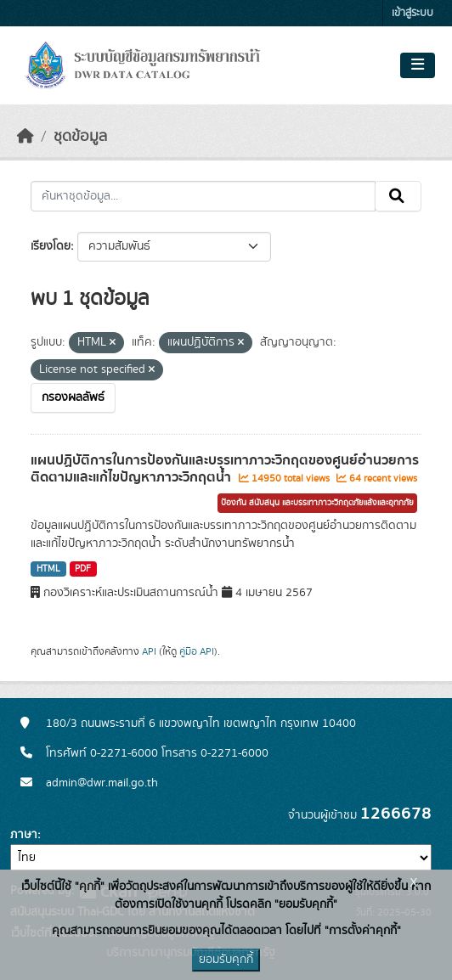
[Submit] (398, 196)
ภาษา (24, 835)
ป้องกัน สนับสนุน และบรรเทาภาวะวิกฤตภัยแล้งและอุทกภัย (317, 503)
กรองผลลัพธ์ (73, 397)
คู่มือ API (197, 651)
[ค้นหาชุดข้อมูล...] (203, 196)
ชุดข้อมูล (80, 137)
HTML (48, 569)
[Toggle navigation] (418, 65)
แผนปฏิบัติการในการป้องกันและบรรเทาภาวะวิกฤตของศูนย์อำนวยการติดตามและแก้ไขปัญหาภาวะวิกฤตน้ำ (225, 469)
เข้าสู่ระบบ (412, 13)
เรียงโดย (51, 246)
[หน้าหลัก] (25, 137)
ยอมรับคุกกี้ (226, 960)
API (149, 651)
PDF (83, 569)
